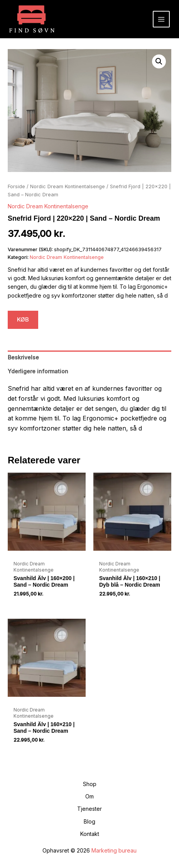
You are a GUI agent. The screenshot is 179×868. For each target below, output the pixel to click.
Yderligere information (38, 371)
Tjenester (89, 809)
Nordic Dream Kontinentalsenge (68, 186)
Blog (89, 821)
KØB (23, 319)
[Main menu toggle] (161, 19)
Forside (16, 186)
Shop (90, 784)
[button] (159, 61)
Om (89, 796)
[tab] (89, 357)
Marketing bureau (114, 850)
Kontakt (90, 834)
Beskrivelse (23, 357)
